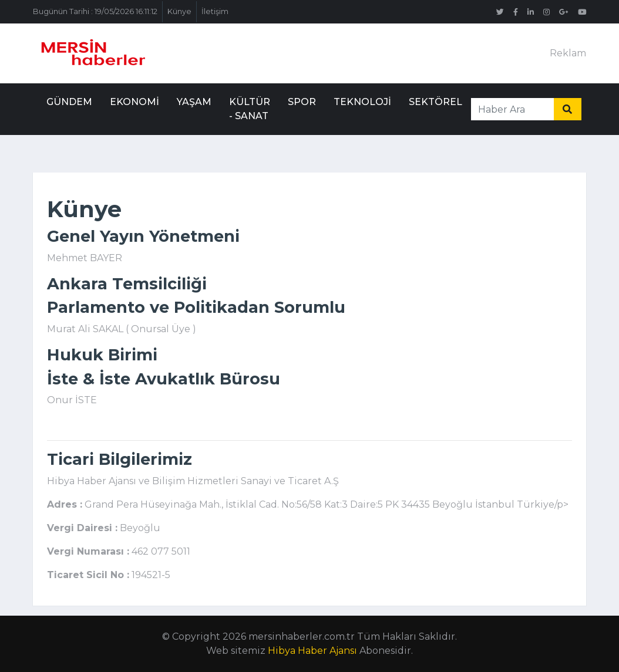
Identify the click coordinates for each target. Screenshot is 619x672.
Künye (179, 11)
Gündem (69, 102)
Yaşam (194, 102)
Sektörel (435, 102)
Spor (302, 102)
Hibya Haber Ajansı (312, 651)
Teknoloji (362, 102)
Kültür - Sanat (250, 109)
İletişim (215, 11)
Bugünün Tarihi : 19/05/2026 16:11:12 (95, 11)
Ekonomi (134, 102)
